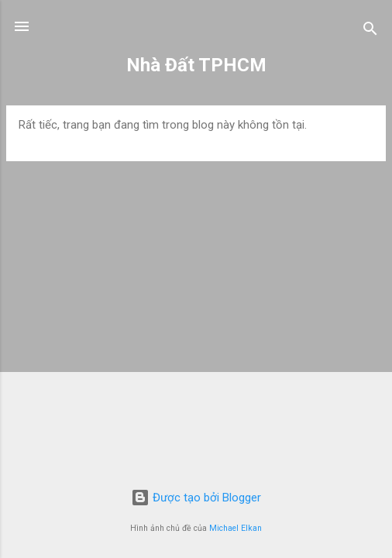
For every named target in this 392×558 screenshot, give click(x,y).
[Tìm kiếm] (370, 31)
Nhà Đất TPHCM (196, 65)
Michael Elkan (236, 528)
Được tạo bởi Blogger (196, 498)
